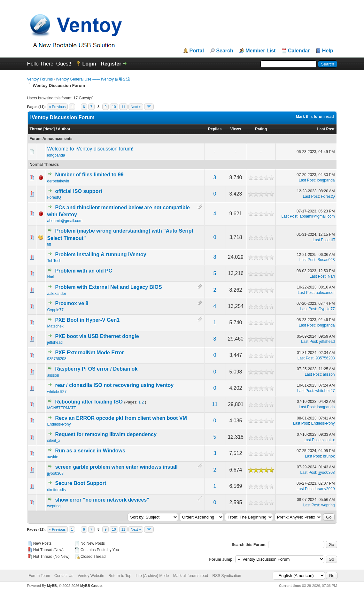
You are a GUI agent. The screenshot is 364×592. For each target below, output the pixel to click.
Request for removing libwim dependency (106, 434)
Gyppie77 (55, 310)
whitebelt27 (57, 392)
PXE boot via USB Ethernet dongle (97, 336)
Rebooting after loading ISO (89, 402)
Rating (261, 129)
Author (64, 129)
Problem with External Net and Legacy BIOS (108, 287)
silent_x (54, 441)
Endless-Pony (59, 424)
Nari (51, 277)
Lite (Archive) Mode (152, 576)
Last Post (326, 129)
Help (328, 51)
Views (236, 129)
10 (114, 107)
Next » (136, 107)
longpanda (56, 155)
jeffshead (55, 342)
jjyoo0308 (55, 473)
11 (123, 107)
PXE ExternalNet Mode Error (89, 353)
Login (89, 64)
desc (49, 129)
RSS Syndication (227, 576)
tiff (49, 244)
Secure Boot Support (81, 483)
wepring (54, 506)
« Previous (57, 107)
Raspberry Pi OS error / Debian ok (96, 369)
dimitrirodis (57, 490)
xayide (53, 457)
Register (111, 64)
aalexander (57, 294)
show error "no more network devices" (102, 500)
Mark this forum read (315, 117)
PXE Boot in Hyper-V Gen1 (87, 320)
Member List (260, 51)
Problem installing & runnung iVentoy (101, 254)
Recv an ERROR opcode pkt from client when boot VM (121, 418)
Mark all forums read (191, 576)
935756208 (57, 359)
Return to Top (120, 576)
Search (225, 51)
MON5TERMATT (62, 408)
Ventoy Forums (40, 79)
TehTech (54, 261)
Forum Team (39, 576)
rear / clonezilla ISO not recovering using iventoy (114, 385)
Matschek (55, 326)
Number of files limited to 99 (89, 175)
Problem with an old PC (84, 271)
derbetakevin (58, 181)
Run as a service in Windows (90, 451)
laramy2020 (325, 489)
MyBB (52, 586)
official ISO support (79, 191)
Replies (215, 129)
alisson (53, 375)
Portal (197, 51)
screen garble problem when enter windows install (116, 467)
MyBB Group (91, 586)
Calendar (299, 51)
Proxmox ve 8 (72, 303)
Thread (36, 129)
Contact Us (64, 576)
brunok (329, 456)
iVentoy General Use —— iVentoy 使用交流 (93, 79)
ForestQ (54, 197)
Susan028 (326, 260)
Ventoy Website (91, 576)
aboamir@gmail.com (65, 221)
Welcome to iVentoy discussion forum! (90, 149)
